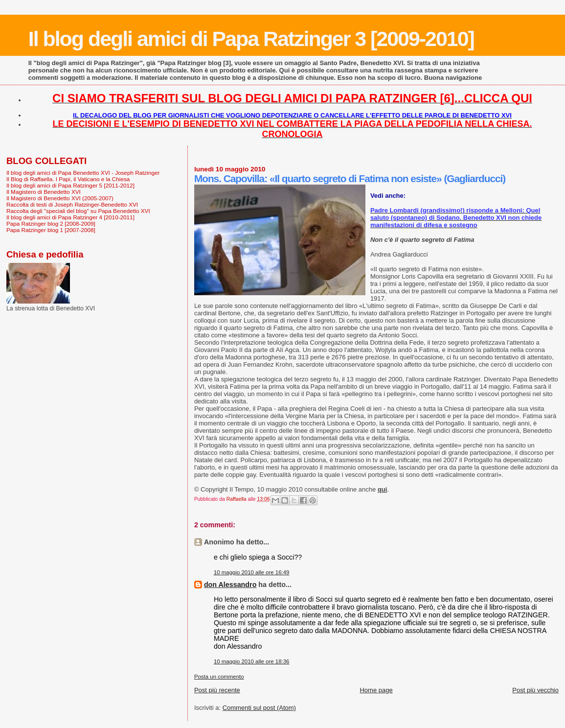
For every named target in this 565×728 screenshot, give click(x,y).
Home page (376, 690)
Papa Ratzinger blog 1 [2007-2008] (51, 230)
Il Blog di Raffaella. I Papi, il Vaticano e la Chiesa (68, 179)
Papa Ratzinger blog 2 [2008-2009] (51, 223)
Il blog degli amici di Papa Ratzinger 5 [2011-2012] (70, 185)
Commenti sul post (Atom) (259, 708)
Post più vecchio (535, 690)
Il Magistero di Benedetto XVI (44, 192)
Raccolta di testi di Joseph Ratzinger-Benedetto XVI (72, 204)
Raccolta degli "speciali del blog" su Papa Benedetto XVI (78, 211)
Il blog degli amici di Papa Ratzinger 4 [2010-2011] (70, 217)
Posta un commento (219, 677)
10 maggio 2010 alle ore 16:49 (252, 572)
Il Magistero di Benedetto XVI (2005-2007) (60, 198)
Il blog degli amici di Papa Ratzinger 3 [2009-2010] (251, 39)
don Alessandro (230, 585)
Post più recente (217, 690)
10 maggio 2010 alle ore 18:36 (252, 661)
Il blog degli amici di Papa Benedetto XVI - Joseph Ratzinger (83, 173)
